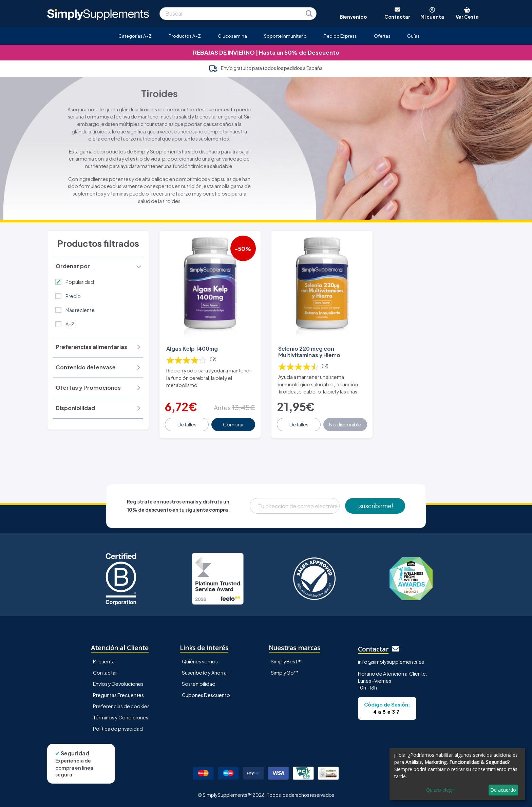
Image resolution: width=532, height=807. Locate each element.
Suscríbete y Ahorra (204, 673)
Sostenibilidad (199, 684)
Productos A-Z (185, 36)
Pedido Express (340, 36)
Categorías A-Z (135, 36)
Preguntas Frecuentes (118, 695)
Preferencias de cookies (121, 706)
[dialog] (457, 774)
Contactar (105, 673)
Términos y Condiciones (121, 717)
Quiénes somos (200, 661)
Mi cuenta (104, 661)
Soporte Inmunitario (285, 36)
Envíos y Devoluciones (118, 684)
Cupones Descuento (206, 695)
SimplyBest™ (286, 661)
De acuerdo (503, 790)
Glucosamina (232, 36)
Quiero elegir (440, 790)
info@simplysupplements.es (391, 662)
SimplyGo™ (285, 673)
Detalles (187, 424)
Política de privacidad (118, 729)
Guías (413, 36)
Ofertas (382, 36)
